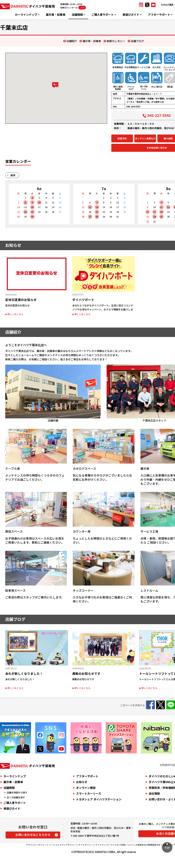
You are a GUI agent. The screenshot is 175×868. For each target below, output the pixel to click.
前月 (13, 175)
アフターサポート (159, 15)
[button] (56, 85)
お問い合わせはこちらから (33, 835)
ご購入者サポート (103, 15)
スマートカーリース (89, 793)
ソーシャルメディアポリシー (63, 845)
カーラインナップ (26, 15)
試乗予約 (122, 138)
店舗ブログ (137, 41)
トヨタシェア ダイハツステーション (99, 799)
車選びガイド (131, 15)
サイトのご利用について (122, 845)
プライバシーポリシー (36, 845)
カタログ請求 (167, 5)
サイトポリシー (86, 845)
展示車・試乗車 (56, 15)
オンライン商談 (86, 788)
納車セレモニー (116, 41)
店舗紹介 (72, 41)
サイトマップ (102, 845)
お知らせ (82, 782)
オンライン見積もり (145, 138)
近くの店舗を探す (16, 797)
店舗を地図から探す (17, 792)
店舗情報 (77, 15)
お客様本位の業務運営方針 (148, 845)
